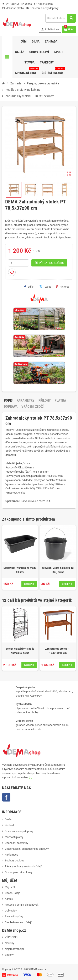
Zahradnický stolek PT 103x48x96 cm (58, 651)
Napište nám (43, 4)
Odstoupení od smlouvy (19, 872)
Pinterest (63, 287)
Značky (9, 955)
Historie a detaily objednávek (22, 905)
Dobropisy (11, 911)
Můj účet (10, 887)
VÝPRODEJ (10, 4)
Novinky (9, 943)
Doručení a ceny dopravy (42, 8)
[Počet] (19, 263)
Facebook (6, 797)
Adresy (9, 899)
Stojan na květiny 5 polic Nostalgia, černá (20, 651)
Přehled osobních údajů (19, 922)
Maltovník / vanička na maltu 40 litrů (20, 570)
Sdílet (29, 287)
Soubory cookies (15, 860)
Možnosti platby (13, 8)
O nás (27, 4)
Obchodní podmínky (16, 843)
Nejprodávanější (14, 949)
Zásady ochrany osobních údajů (23, 866)
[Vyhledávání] (61, 18)
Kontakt (9, 825)
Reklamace (11, 855)
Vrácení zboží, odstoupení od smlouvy (27, 849)
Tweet (45, 287)
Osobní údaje (12, 893)
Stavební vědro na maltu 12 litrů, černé (58, 570)
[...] (30, 777)
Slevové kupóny (14, 916)
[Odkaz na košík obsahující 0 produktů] (69, 29)
